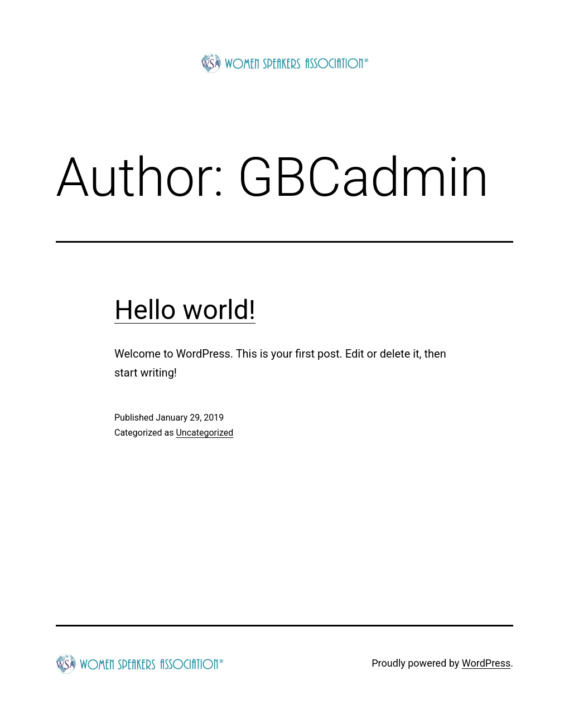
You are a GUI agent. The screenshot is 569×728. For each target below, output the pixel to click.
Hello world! (185, 310)
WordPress (486, 663)
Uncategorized (204, 433)
